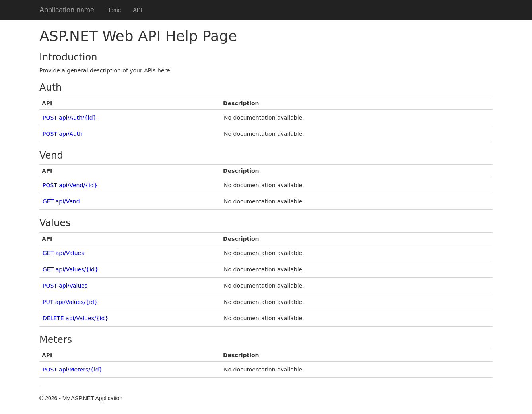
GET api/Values (63, 253)
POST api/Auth (62, 134)
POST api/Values (65, 286)
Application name (67, 10)
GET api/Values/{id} (70, 269)
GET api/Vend (61, 201)
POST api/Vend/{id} (70, 185)
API (137, 10)
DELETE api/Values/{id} (75, 318)
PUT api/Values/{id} (70, 302)
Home (114, 10)
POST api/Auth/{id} (70, 118)
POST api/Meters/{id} (73, 370)
